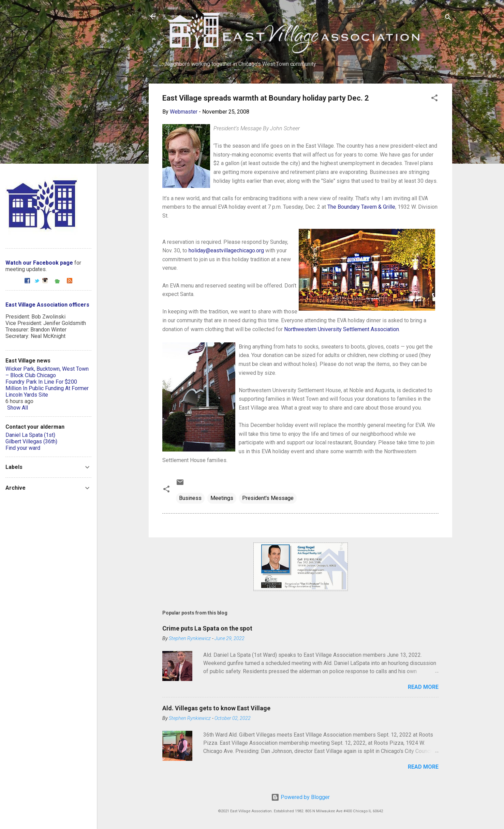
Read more (423, 687)
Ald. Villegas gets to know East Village (216, 708)
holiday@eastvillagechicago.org (226, 250)
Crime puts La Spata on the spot (207, 628)
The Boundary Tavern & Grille (361, 207)
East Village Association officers (47, 305)
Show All (18, 408)
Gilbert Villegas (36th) (31, 441)
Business (190, 498)
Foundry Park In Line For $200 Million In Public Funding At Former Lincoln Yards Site (47, 388)
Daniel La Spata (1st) (30, 435)
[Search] (448, 19)
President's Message (268, 498)
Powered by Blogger (300, 797)
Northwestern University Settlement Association (342, 329)
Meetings (222, 498)
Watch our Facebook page (39, 263)
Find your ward (23, 448)
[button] (434, 99)
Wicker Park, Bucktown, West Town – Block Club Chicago (47, 372)
